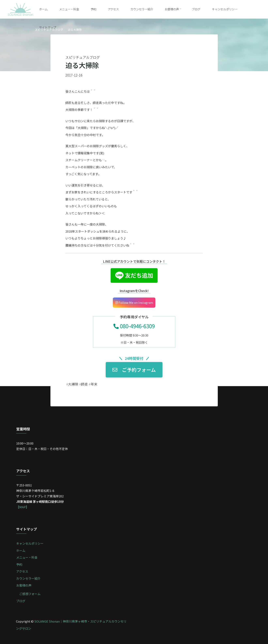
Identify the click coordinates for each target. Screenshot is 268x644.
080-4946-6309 (134, 326)
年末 (94, 384)
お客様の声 (24, 585)
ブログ (21, 601)
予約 (19, 564)
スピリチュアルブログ (83, 57)
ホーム (21, 550)
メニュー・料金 (27, 557)
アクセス (22, 571)
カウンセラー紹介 (28, 578)
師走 (84, 384)
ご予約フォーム (134, 370)
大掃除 (73, 384)
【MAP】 (22, 507)
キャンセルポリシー (30, 543)
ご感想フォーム (30, 594)
